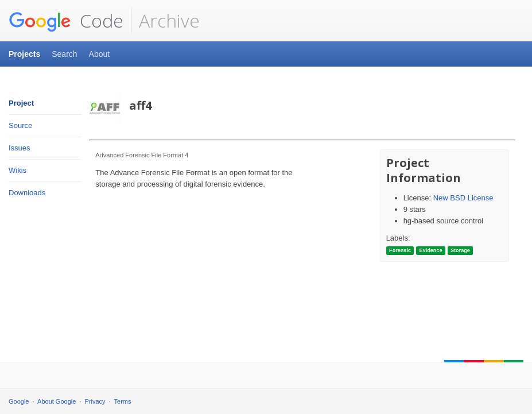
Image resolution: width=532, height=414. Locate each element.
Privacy (95, 401)
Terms (123, 401)
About (100, 54)
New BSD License (463, 198)
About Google (57, 401)
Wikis (18, 170)
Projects (24, 54)
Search (64, 54)
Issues (20, 148)
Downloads (27, 193)
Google (19, 401)
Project (21, 103)
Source (20, 125)
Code (66, 21)
